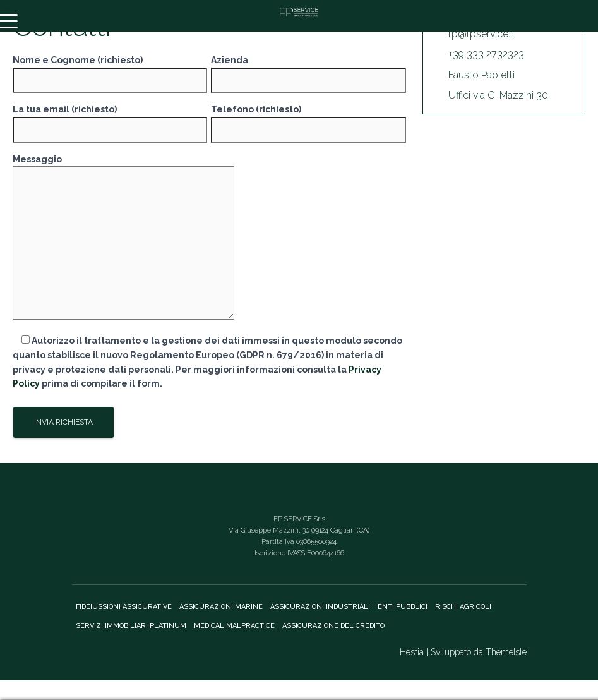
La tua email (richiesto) (110, 119)
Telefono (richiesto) (308, 119)
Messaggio (123, 238)
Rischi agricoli (463, 607)
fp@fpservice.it (482, 34)
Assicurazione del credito (333, 626)
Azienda (308, 70)
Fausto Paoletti (481, 75)
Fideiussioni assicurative (124, 607)
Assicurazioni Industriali (320, 607)
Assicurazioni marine (221, 607)
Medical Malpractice (234, 626)
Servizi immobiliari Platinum (131, 626)
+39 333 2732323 (486, 54)
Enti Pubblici (403, 607)
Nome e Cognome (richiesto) (110, 70)
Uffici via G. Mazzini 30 (498, 95)
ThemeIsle (506, 652)
